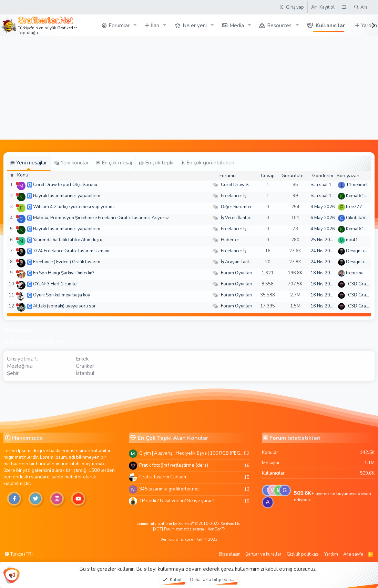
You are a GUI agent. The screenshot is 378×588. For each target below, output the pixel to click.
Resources (279, 26)
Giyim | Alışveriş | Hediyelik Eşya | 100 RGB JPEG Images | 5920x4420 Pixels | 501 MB (192, 453)
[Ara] (361, 7)
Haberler (230, 240)
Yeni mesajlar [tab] (29, 163)
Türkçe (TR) (19, 554)
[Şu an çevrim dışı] (17, 184)
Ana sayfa (353, 554)
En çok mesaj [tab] (114, 163)
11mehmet (357, 185)
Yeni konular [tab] (71, 163)
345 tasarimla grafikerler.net (169, 489)
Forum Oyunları (237, 273)
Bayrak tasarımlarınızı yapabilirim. (67, 229)
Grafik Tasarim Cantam (163, 477)
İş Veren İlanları (236, 218)
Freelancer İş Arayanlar (244, 196)
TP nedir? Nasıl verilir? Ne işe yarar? (177, 501)
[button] (135, 25)
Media (237, 26)
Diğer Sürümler (236, 207)
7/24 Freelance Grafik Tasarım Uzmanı (71, 251)
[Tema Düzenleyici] (344, 7)
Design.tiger (358, 251)
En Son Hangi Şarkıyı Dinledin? (64, 273)
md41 (352, 240)
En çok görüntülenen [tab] (207, 163)
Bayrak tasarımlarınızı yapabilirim (67, 196)
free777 (354, 207)
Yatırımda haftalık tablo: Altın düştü (68, 240)
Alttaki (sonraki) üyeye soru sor (64, 306)
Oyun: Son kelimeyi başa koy (62, 295)
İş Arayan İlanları (238, 262)
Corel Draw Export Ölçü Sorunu (65, 185)
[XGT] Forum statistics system (189, 529)
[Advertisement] (189, 88)
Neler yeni (195, 26)
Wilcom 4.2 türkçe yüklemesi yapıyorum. (74, 207)
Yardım (331, 554)
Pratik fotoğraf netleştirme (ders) (174, 465)
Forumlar (119, 26)
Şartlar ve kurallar (263, 554)
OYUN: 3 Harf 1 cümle (55, 284)
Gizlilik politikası (303, 554)
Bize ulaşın (230, 554)
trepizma (355, 273)
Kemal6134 (358, 196)
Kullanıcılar (330, 26)
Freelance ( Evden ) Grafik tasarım (67, 262)
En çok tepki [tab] (156, 163)
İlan (155, 26)
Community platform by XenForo (189, 524)
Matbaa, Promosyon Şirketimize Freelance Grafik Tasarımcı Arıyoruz (101, 218)
